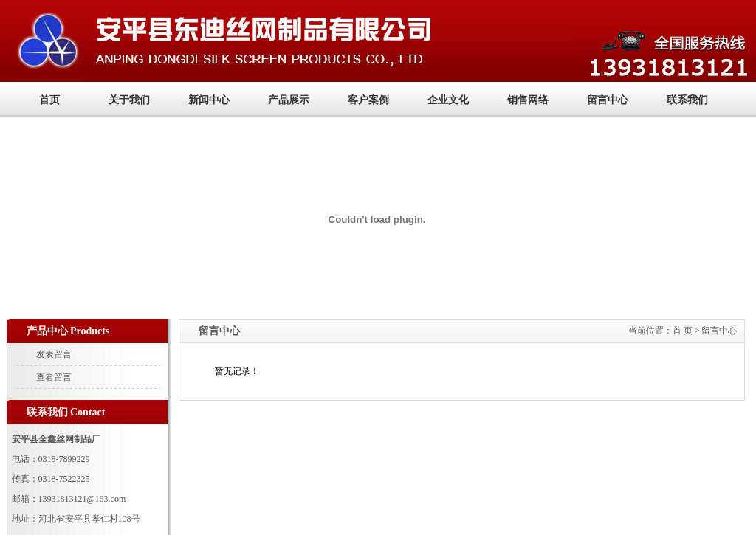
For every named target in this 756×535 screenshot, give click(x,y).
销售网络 (528, 100)
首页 (49, 100)
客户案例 (368, 100)
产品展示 (289, 100)
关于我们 (129, 100)
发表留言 (54, 354)
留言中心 (608, 100)
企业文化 (448, 100)
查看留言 (54, 377)
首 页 (683, 331)
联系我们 (687, 100)
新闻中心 (209, 100)
